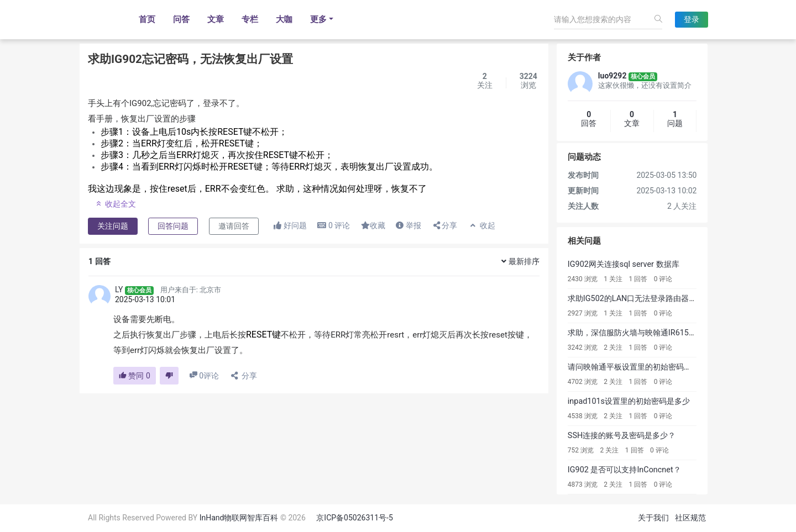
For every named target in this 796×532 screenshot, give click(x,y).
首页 (147, 19)
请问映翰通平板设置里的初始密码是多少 (637, 367)
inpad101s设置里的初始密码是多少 (629, 401)
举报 (408, 225)
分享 (444, 225)
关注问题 (113, 226)
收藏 (373, 225)
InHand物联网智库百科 (239, 518)
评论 (334, 225)
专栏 (250, 19)
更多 (318, 19)
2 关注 (613, 347)
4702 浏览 (583, 382)
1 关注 (613, 279)
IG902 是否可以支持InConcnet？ (624, 470)
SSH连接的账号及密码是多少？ (622, 436)
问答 (181, 19)
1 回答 (638, 279)
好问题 (290, 225)
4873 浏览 (583, 484)
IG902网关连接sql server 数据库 (624, 264)
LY (119, 289)
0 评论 (663, 279)
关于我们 (653, 518)
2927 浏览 (583, 313)
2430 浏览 (583, 279)
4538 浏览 (583, 416)
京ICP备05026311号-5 (354, 518)
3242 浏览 (583, 347)
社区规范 (690, 518)
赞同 (135, 376)
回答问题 (173, 226)
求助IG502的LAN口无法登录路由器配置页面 (644, 299)
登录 (692, 19)
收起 (482, 225)
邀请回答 (234, 226)
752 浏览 (581, 450)
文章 (216, 19)
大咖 (284, 19)
